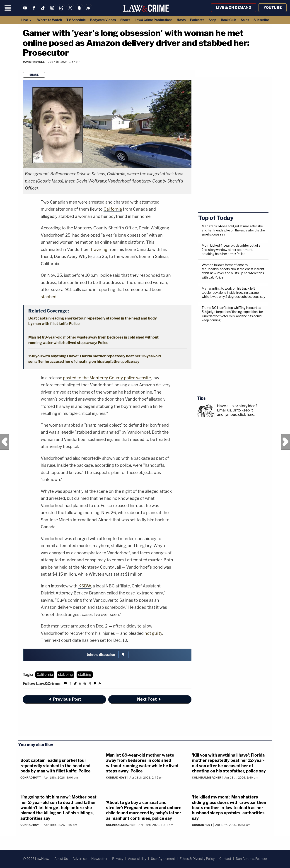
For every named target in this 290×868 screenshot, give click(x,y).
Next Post (285, 442)
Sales (245, 20)
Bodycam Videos (103, 20)
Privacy (118, 859)
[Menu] (8, 8)
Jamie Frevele (34, 62)
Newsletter (99, 859)
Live (27, 20)
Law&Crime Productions (153, 20)
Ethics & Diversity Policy (197, 859)
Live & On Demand (234, 8)
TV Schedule (76, 20)
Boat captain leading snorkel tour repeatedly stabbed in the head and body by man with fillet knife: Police (56, 766)
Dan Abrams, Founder (251, 859)
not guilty (153, 633)
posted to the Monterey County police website (107, 378)
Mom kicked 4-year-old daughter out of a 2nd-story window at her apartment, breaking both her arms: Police (231, 249)
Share (34, 75)
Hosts (181, 20)
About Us (61, 859)
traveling (99, 249)
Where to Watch (50, 20)
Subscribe (261, 20)
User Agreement (163, 859)
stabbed (49, 297)
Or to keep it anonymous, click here (236, 412)
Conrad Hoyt (31, 778)
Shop (213, 20)
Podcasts (197, 20)
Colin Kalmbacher (207, 778)
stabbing (65, 674)
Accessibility (137, 859)
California (113, 209)
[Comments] (23, 68)
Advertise (80, 859)
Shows (125, 20)
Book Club (229, 20)
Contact (225, 859)
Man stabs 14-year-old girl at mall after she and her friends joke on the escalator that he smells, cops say (233, 230)
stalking (85, 674)
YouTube (273, 8)
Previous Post (5, 442)
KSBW (85, 586)
